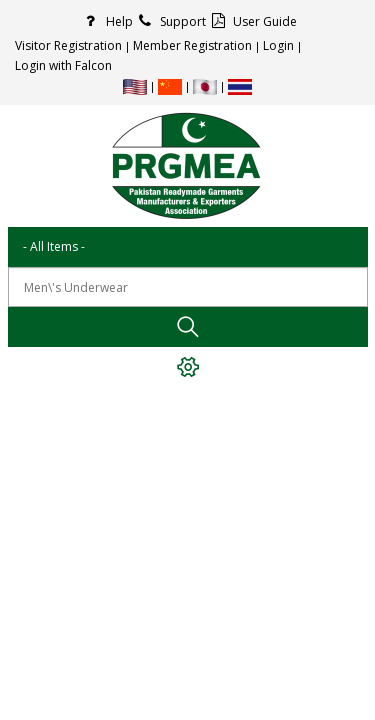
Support (169, 21)
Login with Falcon (63, 65)
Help (106, 21)
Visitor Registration (68, 45)
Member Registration (192, 45)
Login (278, 45)
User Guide (251, 21)
